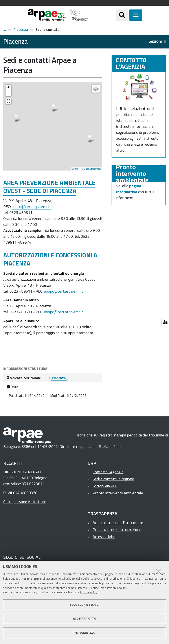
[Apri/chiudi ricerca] (122, 15)
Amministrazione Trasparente (118, 522)
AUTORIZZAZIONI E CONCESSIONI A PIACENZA (50, 259)
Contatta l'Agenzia (108, 472)
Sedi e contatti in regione (113, 479)
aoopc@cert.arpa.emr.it (31, 207)
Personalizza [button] (84, 633)
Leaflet (76, 169)
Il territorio (5, 30)
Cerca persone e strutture (25, 502)
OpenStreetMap (92, 169)
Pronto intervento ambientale (118, 493)
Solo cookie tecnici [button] (85, 605)
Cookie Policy (89, 592)
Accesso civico (104, 537)
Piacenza (21, 30)
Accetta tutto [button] (85, 618)
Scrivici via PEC (105, 486)
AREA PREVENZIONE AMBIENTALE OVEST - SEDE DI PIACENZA (49, 187)
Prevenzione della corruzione (117, 530)
